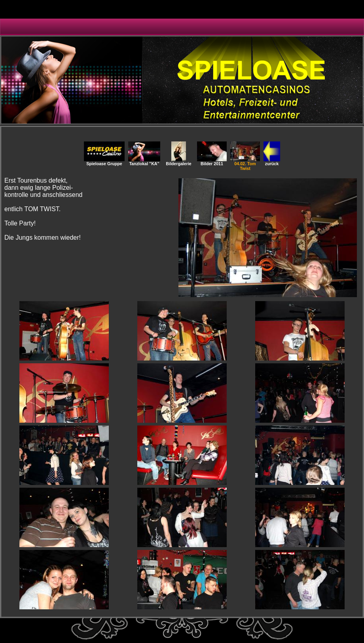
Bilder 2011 (212, 162)
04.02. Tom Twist (245, 164)
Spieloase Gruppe (104, 162)
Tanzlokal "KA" (144, 162)
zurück (272, 162)
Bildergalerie (179, 162)
